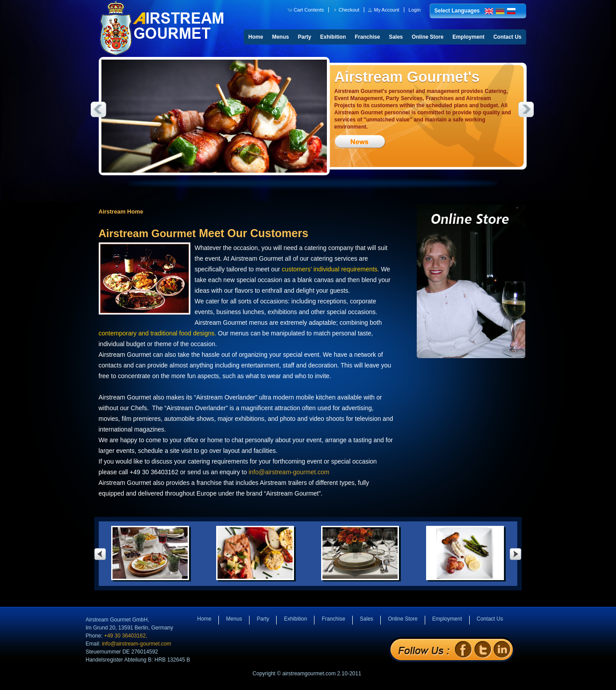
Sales (396, 37)
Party (305, 37)
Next (526, 109)
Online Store (428, 37)
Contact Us (507, 37)
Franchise (368, 37)
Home (256, 37)
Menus (281, 37)
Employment (468, 37)
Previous (98, 109)
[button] (306, 10)
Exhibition (333, 37)
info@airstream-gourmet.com (289, 472)
